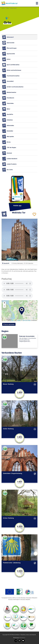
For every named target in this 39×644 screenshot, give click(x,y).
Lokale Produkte (9, 164)
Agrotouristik (8, 54)
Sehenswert (13, 8)
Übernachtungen (9, 48)
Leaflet (19, 320)
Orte (7, 8)
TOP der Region (9, 148)
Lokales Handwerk (10, 159)
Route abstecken (9, 324)
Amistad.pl (22, 638)
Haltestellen (8, 125)
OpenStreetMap (27, 320)
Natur (6, 109)
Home (3, 8)
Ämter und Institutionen (12, 70)
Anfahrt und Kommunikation (13, 87)
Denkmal (7, 153)
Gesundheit (8, 81)
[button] (34, 240)
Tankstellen (8, 103)
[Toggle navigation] (37, 3)
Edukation (7, 120)
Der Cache (7, 170)
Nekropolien (8, 136)
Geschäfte (8, 114)
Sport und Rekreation (11, 65)
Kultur (6, 59)
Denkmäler (8, 131)
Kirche (6, 142)
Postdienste (8, 98)
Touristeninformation (11, 76)
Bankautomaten (9, 92)
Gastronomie (8, 43)
